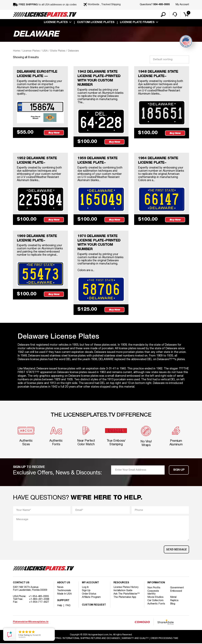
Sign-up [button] (179, 470)
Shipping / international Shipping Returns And (86, 639)
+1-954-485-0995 (39, 597)
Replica (174, 601)
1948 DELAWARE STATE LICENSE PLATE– (158, 74)
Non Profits (154, 588)
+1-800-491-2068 (39, 600)
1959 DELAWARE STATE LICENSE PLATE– (98, 161)
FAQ (68, 606)
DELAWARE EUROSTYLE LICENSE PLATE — (37, 74)
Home (16, 51)
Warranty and (135, 639)
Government (177, 588)
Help (60, 606)
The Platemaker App (125, 598)
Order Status (89, 595)
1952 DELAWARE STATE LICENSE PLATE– (37, 161)
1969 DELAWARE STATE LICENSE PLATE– (37, 239)
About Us (64, 583)
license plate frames (137, 22)
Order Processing (164, 639)
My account (90, 583)
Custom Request (94, 606)
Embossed (176, 592)
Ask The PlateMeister (127, 595)
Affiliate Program (91, 598)
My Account (182, 5)
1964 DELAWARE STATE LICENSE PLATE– (158, 161)
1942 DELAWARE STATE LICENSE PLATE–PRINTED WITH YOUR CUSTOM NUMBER (99, 78)
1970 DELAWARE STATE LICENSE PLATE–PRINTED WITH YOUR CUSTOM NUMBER (99, 243)
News (60, 588)
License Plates (56, 22)
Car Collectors (155, 601)
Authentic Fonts (156, 604)
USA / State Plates (54, 51)
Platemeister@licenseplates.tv (31, 622)
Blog (173, 604)
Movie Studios (155, 598)
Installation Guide (123, 591)
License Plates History (126, 588)
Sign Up (86, 591)
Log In (85, 588)
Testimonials (64, 591)
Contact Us (21, 583)
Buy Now (54, 133)
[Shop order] (169, 59)
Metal (173, 598)
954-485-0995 (161, 5)
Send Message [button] (176, 550)
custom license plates (96, 22)
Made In (64, 595)
